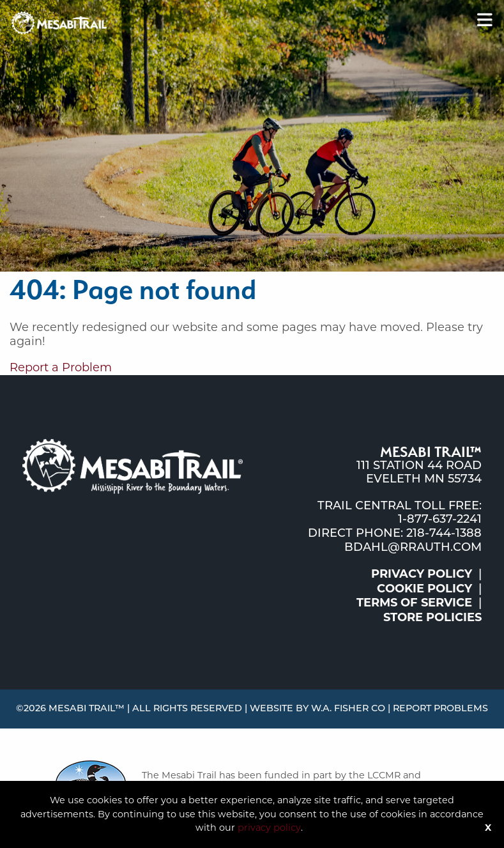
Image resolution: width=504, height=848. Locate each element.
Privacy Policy (422, 574)
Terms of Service (414, 603)
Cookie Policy (424, 589)
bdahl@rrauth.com (413, 548)
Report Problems (440, 709)
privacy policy (269, 828)
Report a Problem (61, 367)
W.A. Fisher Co (348, 709)
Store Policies (432, 617)
